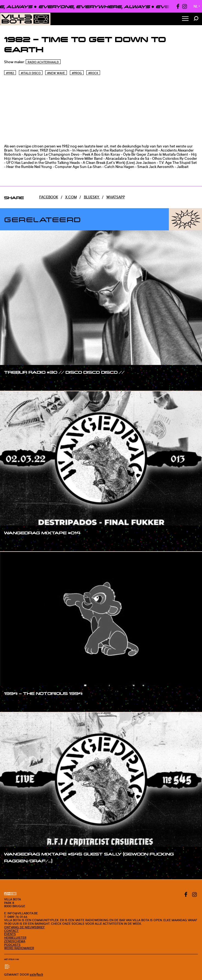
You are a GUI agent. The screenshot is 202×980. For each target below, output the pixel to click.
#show (15, 382)
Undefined (36, 975)
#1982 (10, 73)
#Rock (93, 73)
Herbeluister (15, 938)
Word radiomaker (19, 948)
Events (10, 934)
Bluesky (92, 197)
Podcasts (12, 945)
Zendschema (15, 941)
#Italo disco (31, 73)
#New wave (56, 73)
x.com (71, 197)
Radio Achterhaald (43, 62)
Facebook (49, 197)
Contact (11, 931)
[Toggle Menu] (185, 19)
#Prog (77, 73)
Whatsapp (116, 197)
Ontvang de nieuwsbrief (25, 927)
